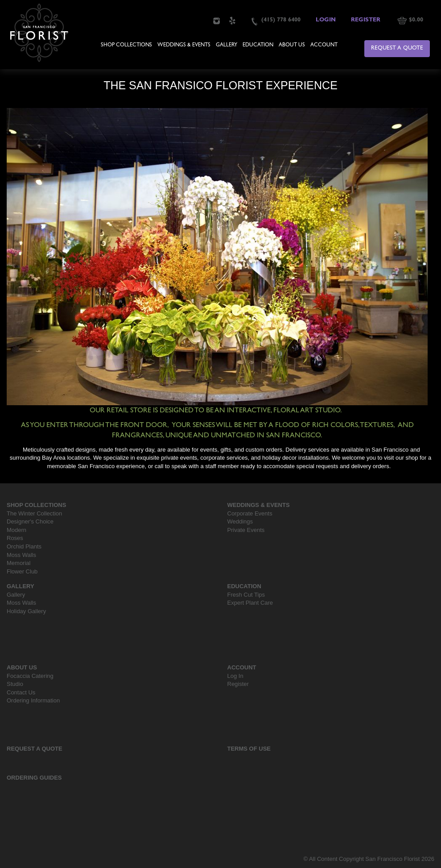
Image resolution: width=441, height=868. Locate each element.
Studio (15, 684)
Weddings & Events (184, 46)
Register (366, 20)
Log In (235, 676)
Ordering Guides (34, 778)
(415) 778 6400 (281, 20)
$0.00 (416, 20)
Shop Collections (126, 46)
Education (258, 46)
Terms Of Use (249, 749)
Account (324, 46)
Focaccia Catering (30, 676)
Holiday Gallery (26, 611)
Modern (16, 530)
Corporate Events (250, 513)
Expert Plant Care (250, 603)
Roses (15, 538)
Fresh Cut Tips (246, 595)
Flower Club (22, 571)
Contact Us (21, 692)
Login (326, 20)
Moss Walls (21, 555)
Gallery (227, 46)
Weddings (240, 521)
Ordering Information (33, 700)
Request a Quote (397, 48)
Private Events (246, 530)
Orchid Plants (24, 546)
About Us (292, 46)
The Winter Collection (34, 513)
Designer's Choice (30, 521)
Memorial (19, 563)
